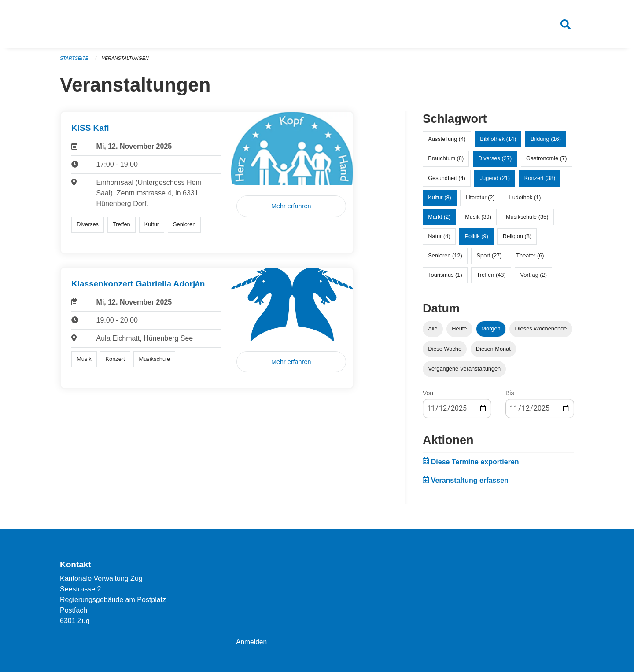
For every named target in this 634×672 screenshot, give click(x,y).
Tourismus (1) (445, 278)
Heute (459, 332)
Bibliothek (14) (498, 142)
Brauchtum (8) (446, 162)
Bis (510, 396)
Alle (433, 332)
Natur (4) (439, 240)
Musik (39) (478, 220)
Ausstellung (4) (447, 142)
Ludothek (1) (525, 200)
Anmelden (252, 642)
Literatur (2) (480, 200)
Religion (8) (517, 240)
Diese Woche (445, 352)
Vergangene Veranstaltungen (464, 372)
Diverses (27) (495, 162)
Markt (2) (439, 220)
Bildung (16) (546, 142)
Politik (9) (476, 240)
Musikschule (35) (527, 220)
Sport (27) (489, 259)
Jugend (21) (495, 181)
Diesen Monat (493, 352)
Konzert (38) (540, 181)
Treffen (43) (491, 278)
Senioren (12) (445, 259)
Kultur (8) (440, 200)
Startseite (75, 62)
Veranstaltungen (127, 62)
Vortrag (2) (533, 278)
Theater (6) (530, 259)
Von (428, 396)
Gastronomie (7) (546, 162)
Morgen (491, 332)
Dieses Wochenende (541, 332)
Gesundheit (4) (447, 181)
